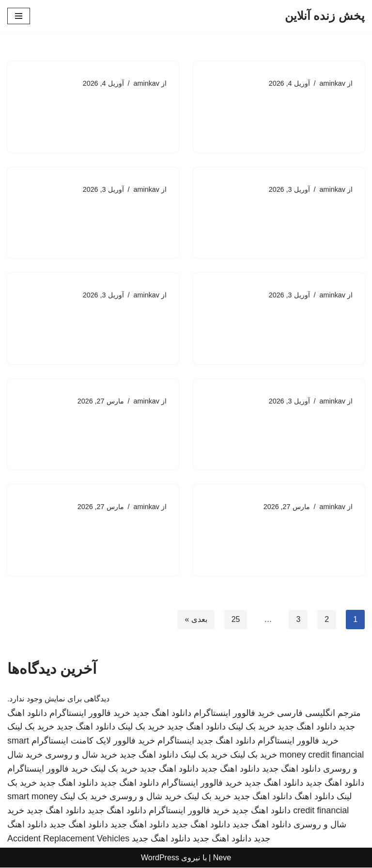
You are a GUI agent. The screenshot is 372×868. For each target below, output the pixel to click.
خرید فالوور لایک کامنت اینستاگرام (93, 741)
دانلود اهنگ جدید (162, 713)
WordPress (160, 858)
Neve (222, 858)
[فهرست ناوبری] (19, 16)
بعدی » (196, 620)
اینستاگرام (176, 741)
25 (235, 620)
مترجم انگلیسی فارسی (319, 713)
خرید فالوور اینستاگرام (234, 713)
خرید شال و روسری (81, 755)
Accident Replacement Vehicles (68, 839)
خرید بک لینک (252, 727)
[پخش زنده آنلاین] (325, 16)
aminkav (332, 83)
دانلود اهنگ (314, 797)
